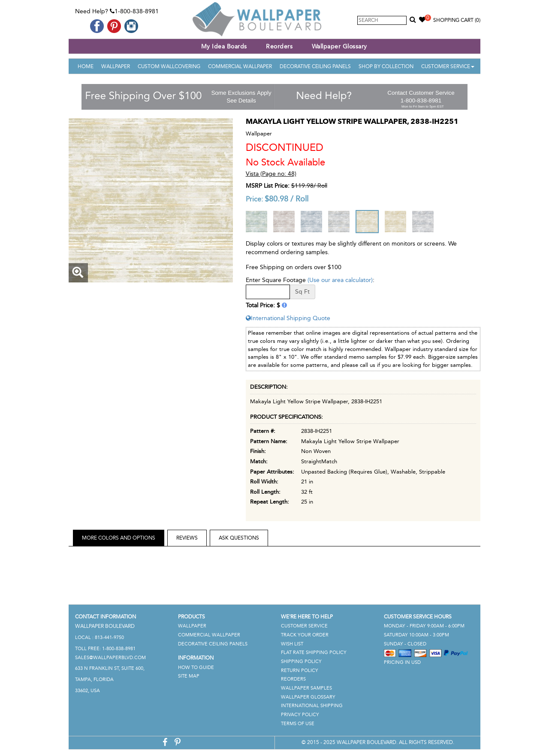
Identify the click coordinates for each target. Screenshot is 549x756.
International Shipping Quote (288, 318)
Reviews (187, 538)
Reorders (279, 46)
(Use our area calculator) (340, 280)
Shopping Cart (457, 20)
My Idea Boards (224, 46)
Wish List (292, 644)
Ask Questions (239, 538)
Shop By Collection (386, 66)
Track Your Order (305, 635)
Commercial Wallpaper (240, 66)
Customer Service (448, 66)
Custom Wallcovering (169, 66)
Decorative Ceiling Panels (315, 66)
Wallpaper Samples (306, 688)
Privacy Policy (300, 715)
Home (86, 66)
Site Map (189, 676)
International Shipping (312, 706)
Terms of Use (298, 724)
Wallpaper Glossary (339, 46)
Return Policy (300, 670)
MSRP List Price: (268, 186)
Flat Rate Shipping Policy (314, 652)
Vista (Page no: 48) (271, 174)
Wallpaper (116, 66)
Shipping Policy (301, 661)
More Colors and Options (119, 538)
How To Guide (196, 667)
